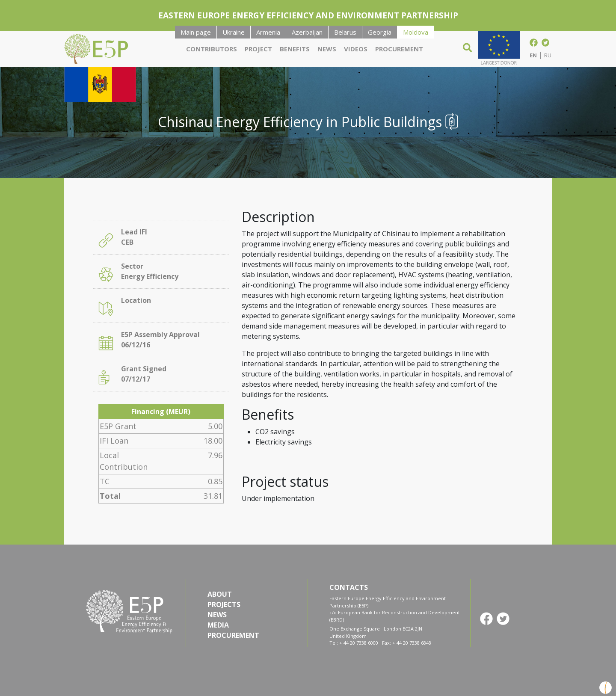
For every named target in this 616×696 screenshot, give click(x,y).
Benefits (295, 49)
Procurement (399, 49)
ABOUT (220, 594)
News (327, 49)
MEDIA (218, 625)
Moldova (416, 32)
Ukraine (234, 32)
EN (533, 55)
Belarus (345, 32)
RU (548, 55)
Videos (356, 49)
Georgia (380, 32)
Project (258, 49)
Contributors (212, 49)
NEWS (217, 615)
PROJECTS (224, 604)
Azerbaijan (307, 32)
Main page (196, 32)
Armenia (268, 32)
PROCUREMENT (233, 635)
